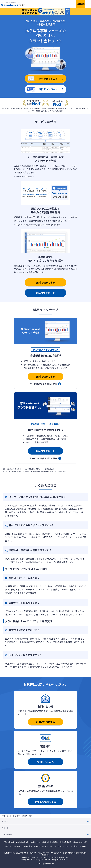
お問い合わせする (45, 722)
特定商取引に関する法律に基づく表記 (73, 842)
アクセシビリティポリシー (64, 846)
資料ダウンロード (45, 293)
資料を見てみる (45, 762)
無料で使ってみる (46, 282)
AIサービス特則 (81, 846)
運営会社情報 (9, 842)
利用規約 (55, 842)
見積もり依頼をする (45, 802)
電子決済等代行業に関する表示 (42, 846)
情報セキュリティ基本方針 (40, 842)
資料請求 (81, 4)
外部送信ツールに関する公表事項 (17, 846)
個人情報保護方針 (22, 842)
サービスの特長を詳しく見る (43, 384)
